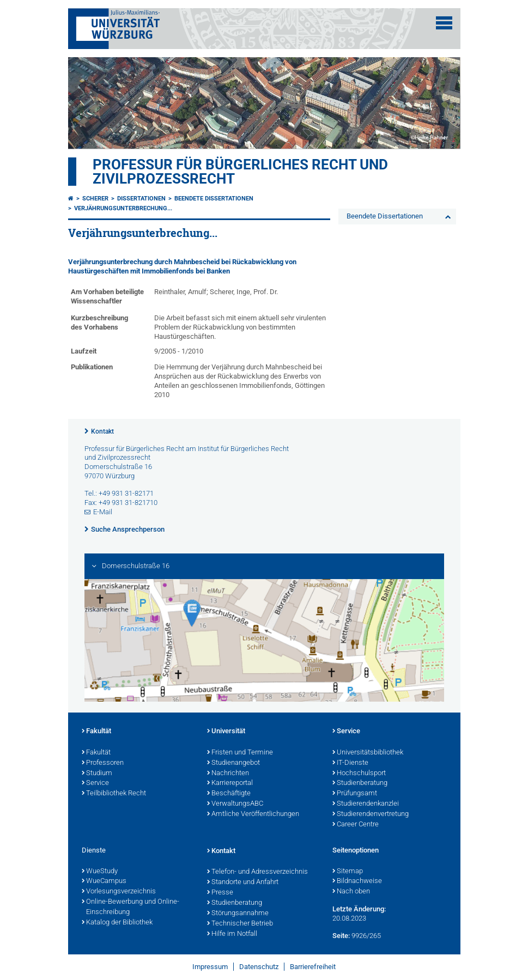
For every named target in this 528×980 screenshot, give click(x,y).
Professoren (103, 763)
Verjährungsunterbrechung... (123, 208)
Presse (220, 893)
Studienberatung (360, 783)
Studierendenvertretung (371, 814)
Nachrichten (228, 774)
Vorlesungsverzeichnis (119, 892)
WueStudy (100, 872)
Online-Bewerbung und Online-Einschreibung (131, 907)
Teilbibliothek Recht (114, 794)
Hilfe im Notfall (232, 934)
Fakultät (96, 732)
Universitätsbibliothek (368, 753)
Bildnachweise (357, 881)
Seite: (341, 936)
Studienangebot (233, 763)
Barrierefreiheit (313, 967)
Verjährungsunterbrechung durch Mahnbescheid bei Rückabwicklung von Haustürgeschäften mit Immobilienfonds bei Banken (182, 266)
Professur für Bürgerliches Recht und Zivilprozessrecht (240, 172)
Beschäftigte (229, 794)
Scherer (95, 199)
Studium (97, 774)
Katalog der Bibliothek (117, 923)
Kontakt (102, 431)
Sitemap (348, 872)
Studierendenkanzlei (366, 804)
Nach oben (351, 892)
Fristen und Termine (240, 753)
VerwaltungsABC (235, 804)
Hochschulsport (359, 774)
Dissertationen (141, 199)
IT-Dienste (350, 763)
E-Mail (103, 512)
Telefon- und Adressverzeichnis (257, 872)
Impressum (210, 967)
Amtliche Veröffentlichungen (253, 814)
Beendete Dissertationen (214, 199)
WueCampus (104, 881)
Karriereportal (230, 783)
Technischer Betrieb (240, 924)
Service (95, 783)
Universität (226, 732)
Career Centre (356, 825)
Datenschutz (259, 967)
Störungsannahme (238, 914)
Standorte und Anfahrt (243, 882)
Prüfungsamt (355, 794)
